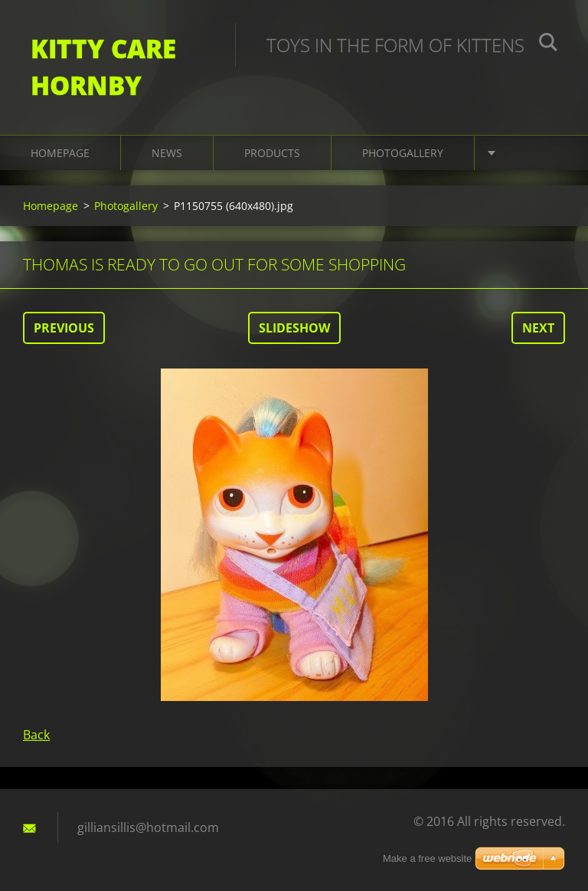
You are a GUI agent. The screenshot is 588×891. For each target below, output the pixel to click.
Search (548, 44)
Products (272, 153)
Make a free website (427, 858)
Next (538, 328)
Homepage (60, 153)
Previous (64, 328)
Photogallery (403, 153)
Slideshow (294, 328)
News (167, 153)
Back (36, 735)
